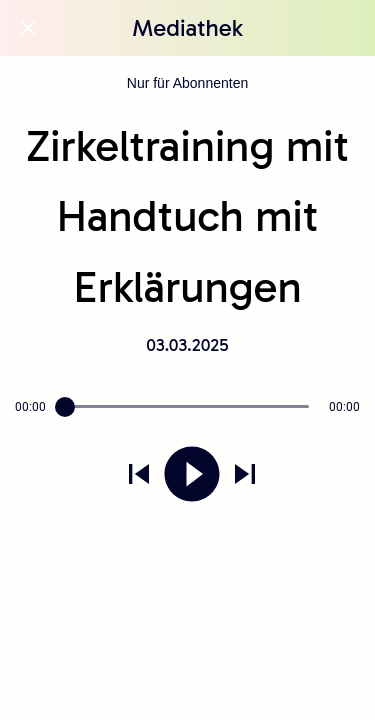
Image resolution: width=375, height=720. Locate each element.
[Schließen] (28, 28)
